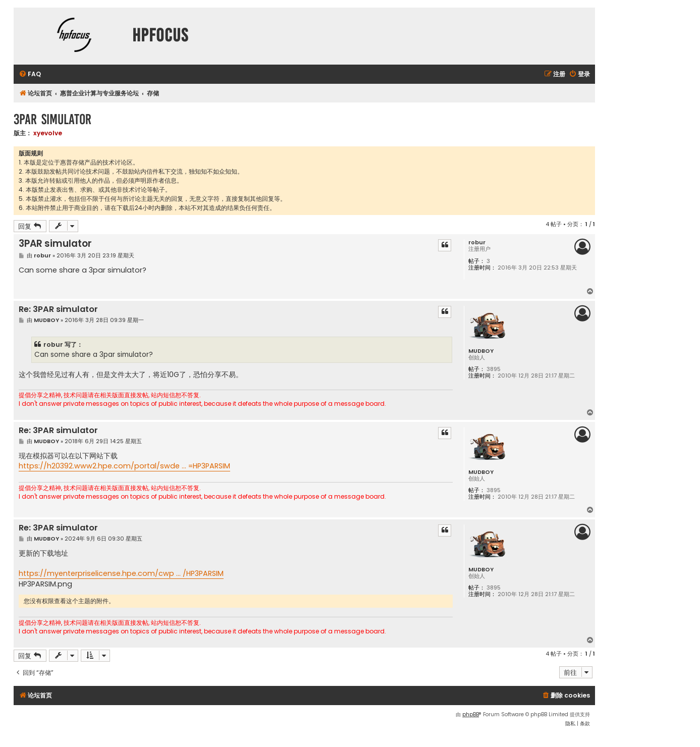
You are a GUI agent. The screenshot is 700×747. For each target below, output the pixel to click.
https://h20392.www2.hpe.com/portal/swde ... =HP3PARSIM (124, 466)
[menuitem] (30, 74)
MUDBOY (481, 351)
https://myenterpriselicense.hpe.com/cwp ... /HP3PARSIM (121, 573)
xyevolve (48, 133)
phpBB (471, 714)
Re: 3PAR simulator (58, 310)
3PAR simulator (52, 119)
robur (477, 243)
